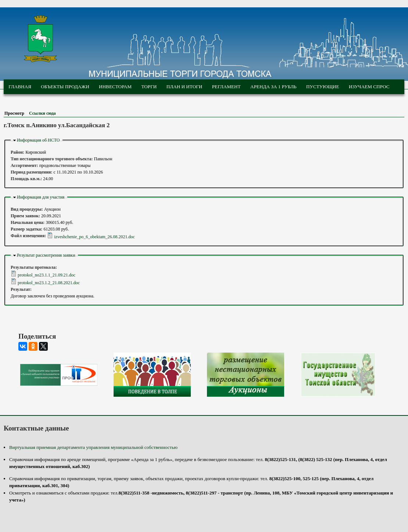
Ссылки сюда (42, 113)
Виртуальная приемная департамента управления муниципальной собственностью (93, 447)
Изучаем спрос (369, 87)
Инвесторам (115, 87)
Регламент (226, 87)
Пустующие (323, 87)
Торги (149, 87)
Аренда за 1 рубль (273, 87)
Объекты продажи (65, 87)
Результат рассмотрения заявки (46, 255)
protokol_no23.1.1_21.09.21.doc (46, 275)
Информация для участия (41, 197)
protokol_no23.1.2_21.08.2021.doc (49, 283)
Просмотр (16, 113)
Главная (20, 87)
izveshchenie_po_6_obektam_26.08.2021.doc (94, 237)
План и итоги (185, 87)
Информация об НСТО (38, 140)
